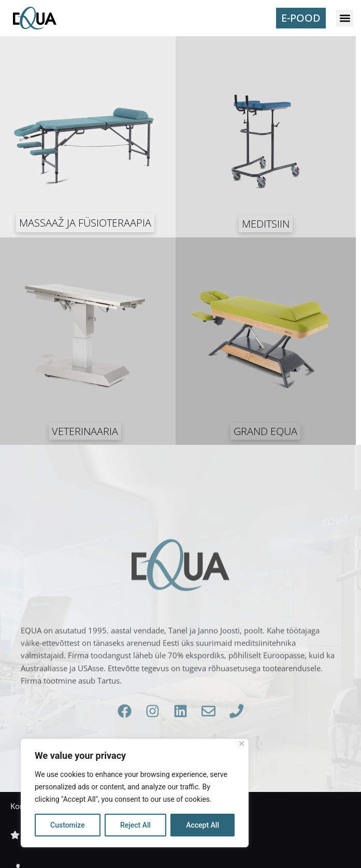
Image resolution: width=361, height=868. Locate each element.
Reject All (135, 825)
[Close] (242, 744)
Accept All (203, 825)
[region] (135, 793)
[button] (345, 18)
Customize (68, 825)
